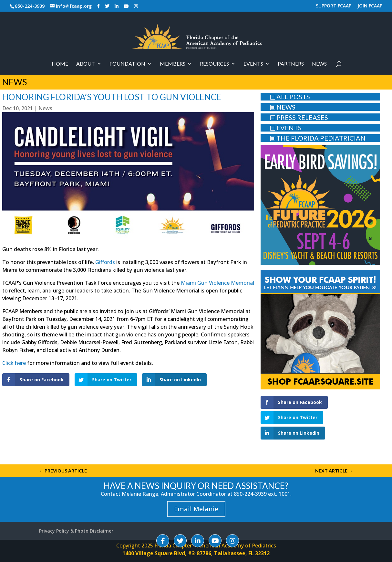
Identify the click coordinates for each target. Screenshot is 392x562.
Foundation (127, 64)
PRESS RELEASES (299, 117)
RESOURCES (214, 64)
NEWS (283, 107)
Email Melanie (196, 509)
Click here (14, 363)
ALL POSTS (290, 97)
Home (60, 64)
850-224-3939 (30, 6)
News (319, 64)
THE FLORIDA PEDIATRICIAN (318, 138)
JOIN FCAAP (370, 6)
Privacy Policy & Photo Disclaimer (76, 531)
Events (253, 64)
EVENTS (286, 128)
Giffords (105, 262)
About (86, 64)
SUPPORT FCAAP (334, 6)
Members (173, 64)
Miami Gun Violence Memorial (217, 283)
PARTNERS (291, 64)
